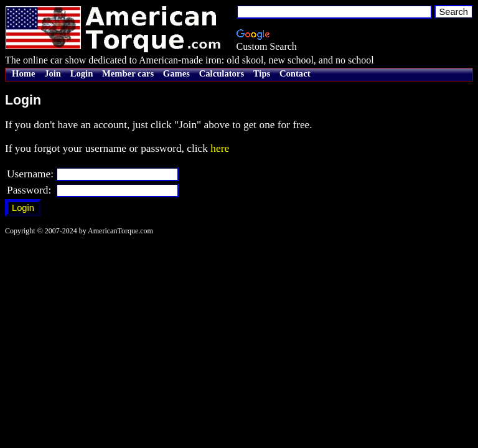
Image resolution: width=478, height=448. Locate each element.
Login (82, 73)
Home (23, 73)
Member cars (128, 73)
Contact (295, 73)
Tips (262, 73)
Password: (29, 190)
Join (53, 73)
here (220, 148)
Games (176, 73)
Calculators (222, 73)
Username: (30, 174)
